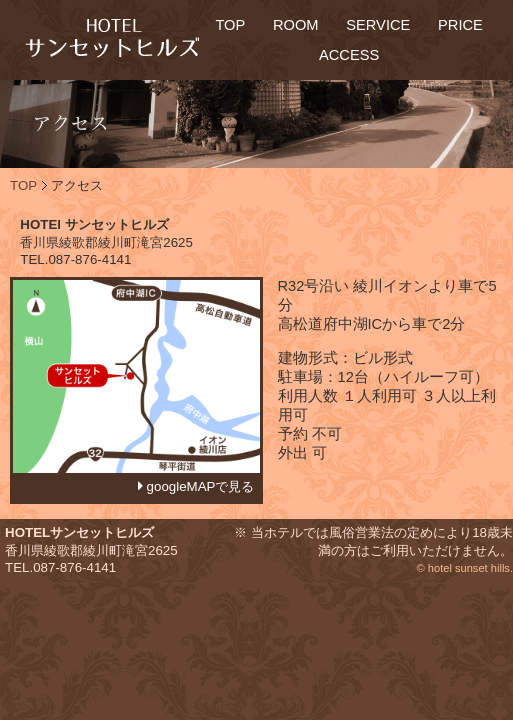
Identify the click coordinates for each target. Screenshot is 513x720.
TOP (230, 25)
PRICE (460, 25)
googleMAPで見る (199, 486)
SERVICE (378, 25)
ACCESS (349, 55)
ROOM (296, 25)
